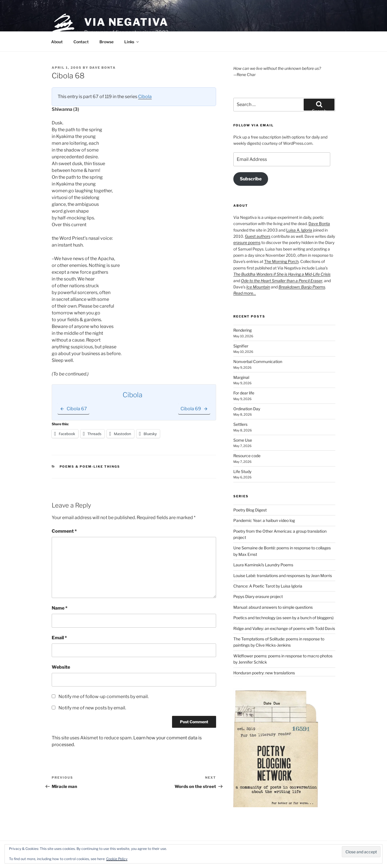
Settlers (240, 424)
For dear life (244, 393)
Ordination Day (247, 409)
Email (59, 638)
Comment (64, 531)
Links (132, 42)
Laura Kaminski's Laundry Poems (263, 565)
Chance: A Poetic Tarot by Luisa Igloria (268, 586)
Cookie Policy (117, 859)
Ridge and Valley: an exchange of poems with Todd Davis (284, 628)
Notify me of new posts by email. (92, 708)
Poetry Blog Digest (250, 510)
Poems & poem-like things (90, 467)
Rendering (243, 330)
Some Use (243, 440)
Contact (81, 42)
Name (60, 608)
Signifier (241, 346)
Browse (106, 42)
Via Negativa (126, 22)
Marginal (241, 377)
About (57, 42)
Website (61, 667)
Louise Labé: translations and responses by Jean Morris (283, 576)
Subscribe (251, 179)
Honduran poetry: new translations (264, 673)
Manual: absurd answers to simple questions (273, 607)
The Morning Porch (281, 261)
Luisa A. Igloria (299, 230)
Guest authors (258, 236)
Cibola (145, 97)
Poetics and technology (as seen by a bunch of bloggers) (283, 618)
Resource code (247, 456)
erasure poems (247, 242)
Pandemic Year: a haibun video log (264, 520)
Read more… (245, 293)
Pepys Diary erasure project (258, 596)
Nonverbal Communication (258, 361)
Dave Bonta (103, 68)
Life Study (242, 471)
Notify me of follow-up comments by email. (104, 697)
